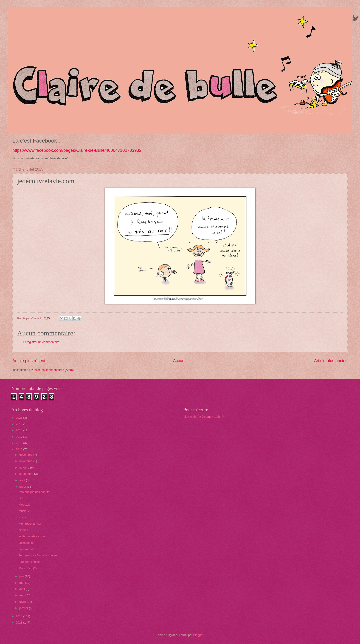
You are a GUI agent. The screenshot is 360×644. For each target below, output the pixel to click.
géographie (26, 549)
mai (22, 583)
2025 (20, 418)
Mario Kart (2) (28, 568)
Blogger (198, 635)
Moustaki (25, 505)
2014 (20, 616)
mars (23, 595)
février (24, 602)
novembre (26, 461)
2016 (20, 443)
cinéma (23, 530)
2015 (20, 449)
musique (24, 511)
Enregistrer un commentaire (41, 342)
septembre (27, 474)
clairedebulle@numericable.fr (204, 417)
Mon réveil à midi (30, 524)
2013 (20, 623)
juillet (23, 487)
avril (22, 589)
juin (22, 576)
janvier (24, 608)
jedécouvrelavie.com (32, 536)
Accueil (180, 361)
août (23, 480)
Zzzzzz (23, 517)
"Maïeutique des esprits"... (36, 492)
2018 (20, 430)
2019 (20, 424)
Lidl (21, 498)
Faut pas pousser (30, 562)
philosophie (26, 543)
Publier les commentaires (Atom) (52, 370)
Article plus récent (29, 361)
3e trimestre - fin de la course (38, 555)
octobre (25, 468)
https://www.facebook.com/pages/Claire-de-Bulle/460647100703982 (77, 150)
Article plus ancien (331, 361)
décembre (26, 455)
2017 (20, 437)
